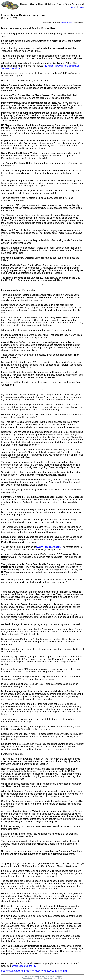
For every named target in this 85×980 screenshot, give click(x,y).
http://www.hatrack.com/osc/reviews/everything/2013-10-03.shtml (34, 971)
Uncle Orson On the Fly (24, 966)
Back (82, 7)
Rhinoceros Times (67, 23)
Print (73, 7)
